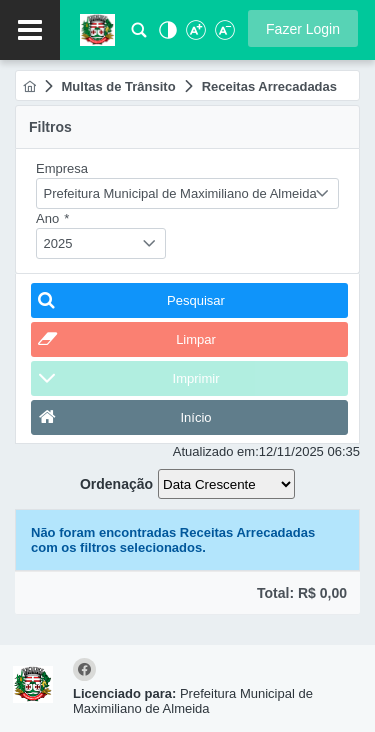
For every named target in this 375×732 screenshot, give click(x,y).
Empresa (62, 168)
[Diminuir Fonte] (223, 35)
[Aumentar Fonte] (195, 35)
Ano (52, 218)
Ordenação (116, 484)
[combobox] (187, 193)
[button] (303, 28)
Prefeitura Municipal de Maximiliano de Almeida (180, 193)
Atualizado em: (216, 451)
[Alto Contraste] (166, 35)
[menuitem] (29, 86)
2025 (58, 243)
